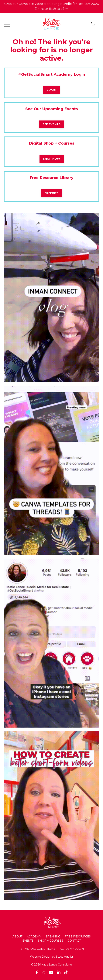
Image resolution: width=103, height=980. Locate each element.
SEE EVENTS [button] (52, 124)
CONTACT (74, 941)
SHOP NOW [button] (52, 159)
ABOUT (17, 937)
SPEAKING (53, 937)
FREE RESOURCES (78, 937)
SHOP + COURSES (51, 941)
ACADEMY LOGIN (72, 949)
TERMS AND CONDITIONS (37, 949)
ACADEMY (34, 937)
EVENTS (28, 941)
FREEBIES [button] (52, 193)
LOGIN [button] (51, 90)
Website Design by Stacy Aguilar (52, 957)
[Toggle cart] (93, 24)
